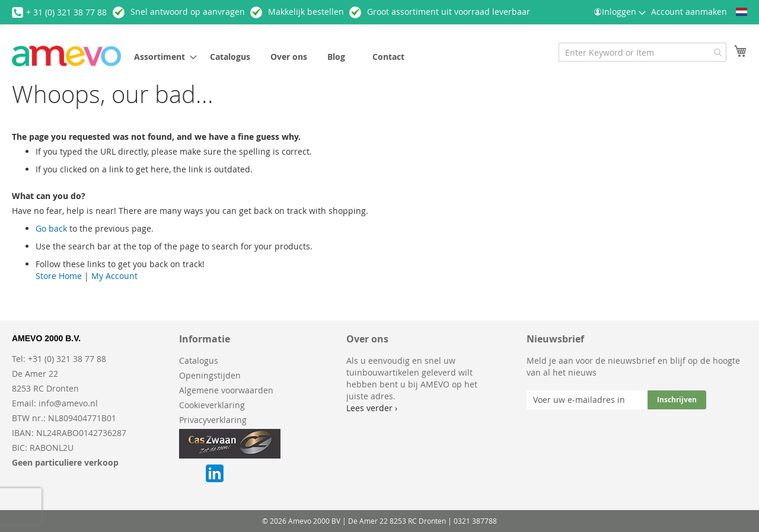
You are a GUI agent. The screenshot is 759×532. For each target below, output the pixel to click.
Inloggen (619, 12)
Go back (51, 228)
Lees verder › (372, 408)
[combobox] (642, 52)
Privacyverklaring (213, 420)
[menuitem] (162, 57)
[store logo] (66, 56)
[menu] (311, 57)
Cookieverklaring (212, 405)
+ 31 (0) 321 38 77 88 (66, 12)
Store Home (59, 276)
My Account (114, 276)
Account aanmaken (689, 12)
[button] (742, 12)
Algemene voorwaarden (226, 390)
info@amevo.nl (68, 403)
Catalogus (199, 360)
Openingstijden (210, 375)
